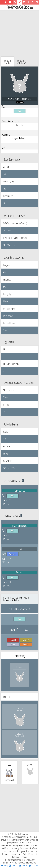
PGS (4, 865)
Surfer (19, 549)
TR (37, 2)
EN (15, 2)
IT (33, 2)
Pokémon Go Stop (20, 7)
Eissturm (19, 572)
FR (28, 2)
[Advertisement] (19, 33)
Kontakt (23, 865)
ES (24, 2)
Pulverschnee (19, 491)
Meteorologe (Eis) (20, 526)
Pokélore (13, 865)
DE (20, 2)
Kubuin (21, 61)
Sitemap (33, 865)
